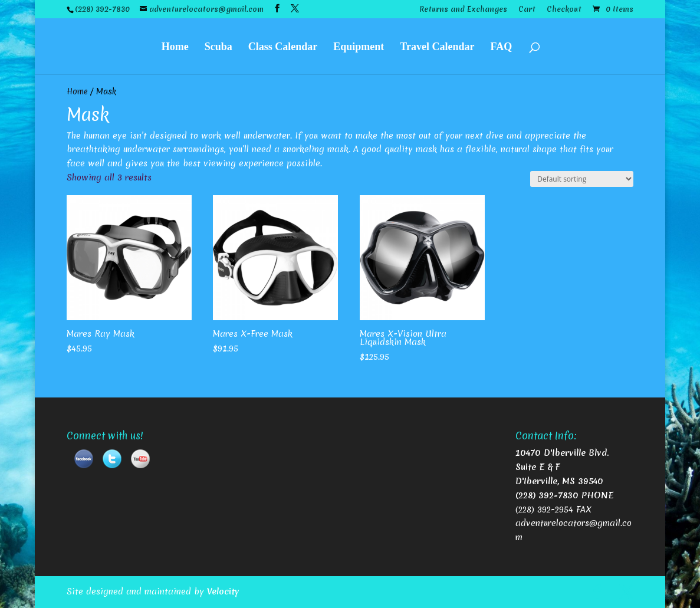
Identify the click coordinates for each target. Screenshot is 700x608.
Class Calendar (283, 46)
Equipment (359, 46)
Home (175, 46)
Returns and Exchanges (463, 10)
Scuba (218, 46)
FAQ (502, 46)
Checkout (564, 10)
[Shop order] (582, 179)
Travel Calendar (437, 46)
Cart (527, 10)
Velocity (223, 591)
